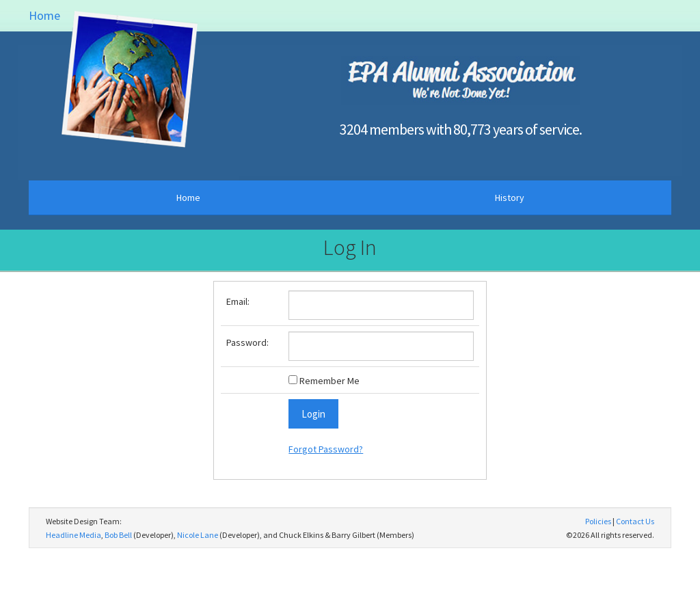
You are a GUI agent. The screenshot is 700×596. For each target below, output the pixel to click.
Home (44, 15)
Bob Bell (118, 535)
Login (313, 414)
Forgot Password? (326, 449)
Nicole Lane (198, 535)
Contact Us (635, 521)
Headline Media (73, 535)
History (510, 198)
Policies (598, 521)
